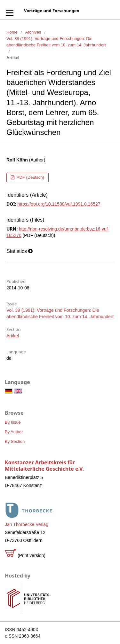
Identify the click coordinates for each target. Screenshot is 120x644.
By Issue (13, 422)
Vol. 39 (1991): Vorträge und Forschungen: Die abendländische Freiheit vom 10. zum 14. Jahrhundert (56, 42)
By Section (15, 441)
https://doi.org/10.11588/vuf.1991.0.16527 (59, 204)
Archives (33, 32)
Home (12, 32)
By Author (14, 432)
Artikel (13, 336)
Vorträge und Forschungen (52, 11)
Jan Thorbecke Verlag (27, 524)
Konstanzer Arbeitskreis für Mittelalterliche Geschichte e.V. (44, 466)
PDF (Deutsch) (30, 177)
